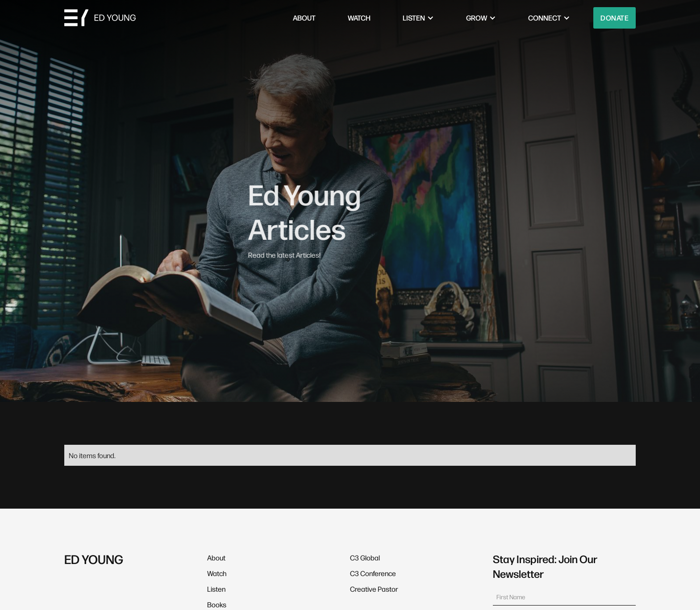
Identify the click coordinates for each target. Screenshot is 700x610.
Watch (217, 573)
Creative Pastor (374, 589)
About (216, 558)
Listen (216, 589)
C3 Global (365, 558)
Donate (615, 18)
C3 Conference (373, 573)
